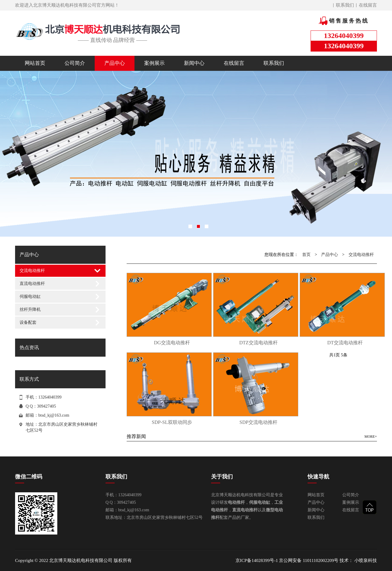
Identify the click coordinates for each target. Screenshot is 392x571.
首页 (306, 255)
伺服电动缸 (30, 297)
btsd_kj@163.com (54, 415)
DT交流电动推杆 (345, 343)
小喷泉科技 (365, 560)
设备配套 (28, 322)
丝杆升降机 (30, 309)
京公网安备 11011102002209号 (309, 560)
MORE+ (371, 437)
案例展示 (154, 63)
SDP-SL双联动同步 (172, 422)
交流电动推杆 (32, 271)
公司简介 (75, 63)
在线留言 (368, 5)
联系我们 (345, 5)
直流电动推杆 (32, 284)
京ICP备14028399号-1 (257, 560)
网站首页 (35, 63)
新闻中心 (194, 63)
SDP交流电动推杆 (258, 422)
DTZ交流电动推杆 (258, 343)
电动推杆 (236, 502)
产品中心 (115, 63)
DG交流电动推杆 (172, 343)
